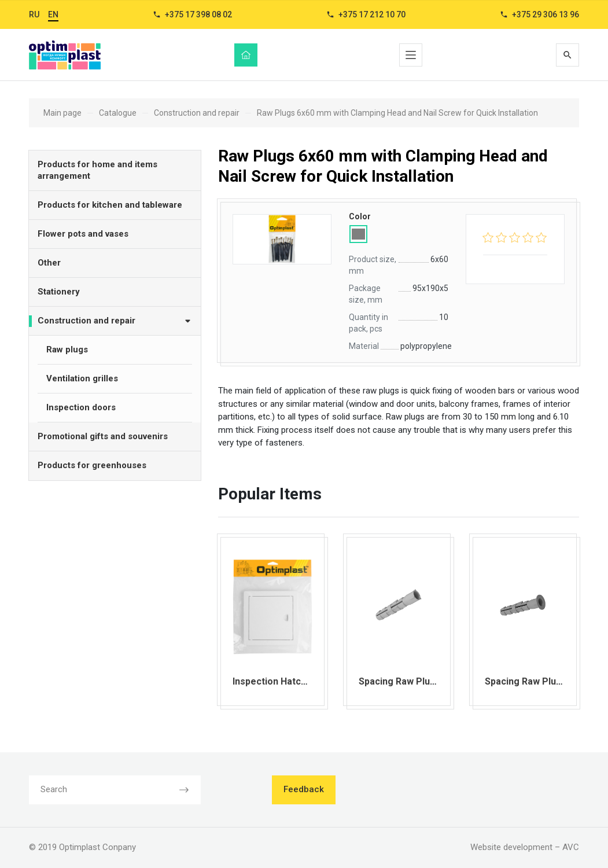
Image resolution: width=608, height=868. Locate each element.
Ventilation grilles (82, 378)
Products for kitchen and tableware (110, 205)
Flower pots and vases (83, 234)
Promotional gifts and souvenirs (103, 436)
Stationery (59, 292)
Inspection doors (81, 407)
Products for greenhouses (92, 465)
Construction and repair (115, 320)
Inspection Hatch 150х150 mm (298, 681)
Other (49, 263)
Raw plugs (67, 350)
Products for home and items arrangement (97, 170)
